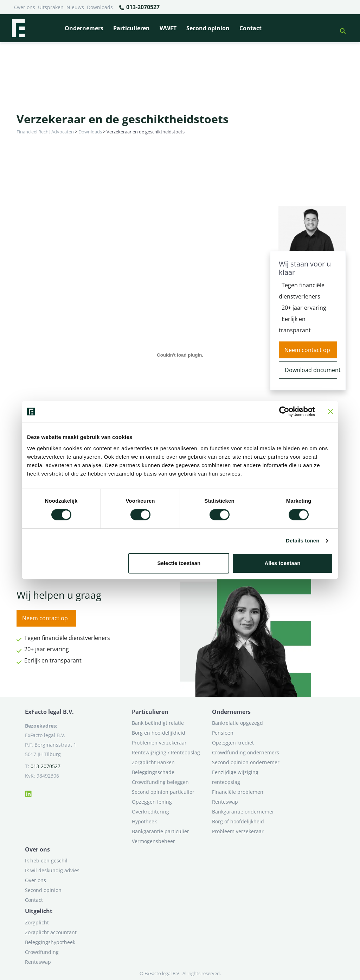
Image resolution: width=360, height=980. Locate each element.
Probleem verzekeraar (238, 831)
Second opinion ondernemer (246, 762)
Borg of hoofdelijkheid (238, 821)
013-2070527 (139, 7)
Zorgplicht (37, 922)
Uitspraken (51, 7)
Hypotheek (144, 821)
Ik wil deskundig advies (52, 870)
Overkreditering (150, 812)
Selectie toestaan (179, 563)
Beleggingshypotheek (50, 942)
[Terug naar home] (18, 28)
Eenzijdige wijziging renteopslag (235, 777)
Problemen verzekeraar (159, 743)
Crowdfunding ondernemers (246, 752)
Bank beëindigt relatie (158, 723)
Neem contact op (307, 350)
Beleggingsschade (153, 772)
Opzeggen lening (152, 802)
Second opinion (208, 28)
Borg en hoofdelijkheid (159, 733)
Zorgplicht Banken (153, 762)
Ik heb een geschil (46, 860)
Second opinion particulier (163, 792)
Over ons (25, 7)
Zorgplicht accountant (51, 932)
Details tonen (303, 541)
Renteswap (225, 802)
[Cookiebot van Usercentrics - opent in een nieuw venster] (284, 412)
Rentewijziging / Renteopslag (166, 752)
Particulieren (131, 28)
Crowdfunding (42, 952)
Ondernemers (84, 28)
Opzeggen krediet (233, 743)
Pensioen (223, 733)
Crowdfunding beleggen (160, 782)
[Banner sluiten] (330, 412)
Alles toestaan (283, 563)
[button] (340, 28)
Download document (311, 370)
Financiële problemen (238, 792)
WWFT (168, 28)
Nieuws (75, 7)
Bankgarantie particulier (160, 831)
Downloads (100, 7)
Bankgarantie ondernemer (243, 812)
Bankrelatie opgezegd (237, 723)
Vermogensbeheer (153, 841)
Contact (250, 28)
